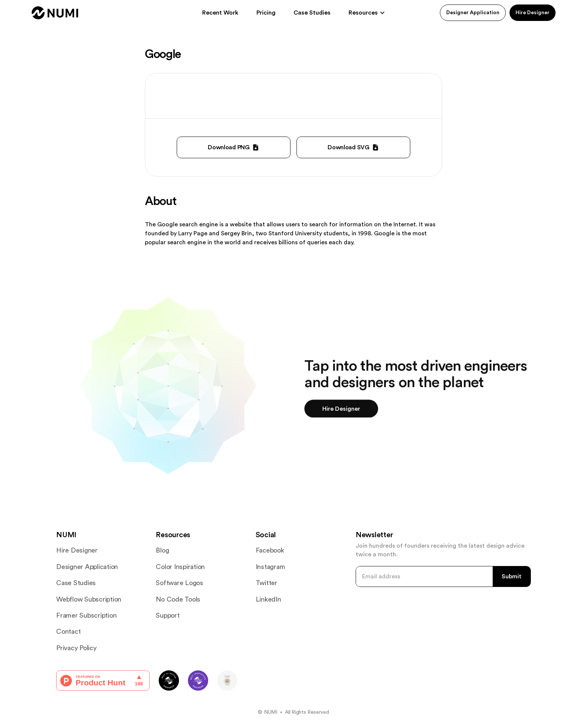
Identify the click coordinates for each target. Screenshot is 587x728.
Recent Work (220, 13)
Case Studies (312, 13)
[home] (55, 13)
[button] (367, 13)
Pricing (266, 13)
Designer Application (473, 13)
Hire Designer (533, 13)
